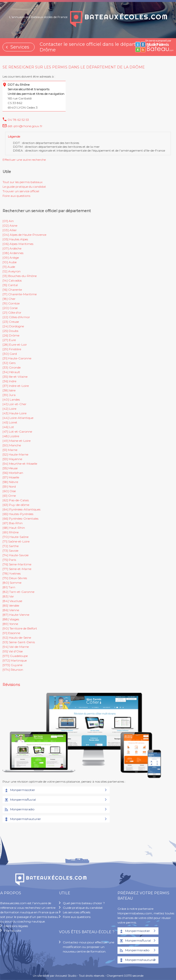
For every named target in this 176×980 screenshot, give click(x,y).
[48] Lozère (11, 436)
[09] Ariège (11, 258)
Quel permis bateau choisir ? (84, 903)
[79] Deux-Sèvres (15, 578)
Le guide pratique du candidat (24, 187)
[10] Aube (10, 262)
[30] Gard (10, 354)
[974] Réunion (13, 670)
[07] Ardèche (12, 248)
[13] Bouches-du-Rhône (20, 276)
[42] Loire (9, 409)
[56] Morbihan (13, 473)
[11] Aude (9, 267)
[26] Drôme (11, 335)
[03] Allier (10, 230)
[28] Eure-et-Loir (15, 345)
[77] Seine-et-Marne (17, 569)
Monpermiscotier (19, 790)
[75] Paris (9, 560)
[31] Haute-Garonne (17, 358)
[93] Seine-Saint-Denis (19, 642)
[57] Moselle (11, 477)
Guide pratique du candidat (83, 908)
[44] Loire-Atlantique (18, 418)
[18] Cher (9, 299)
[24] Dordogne (13, 326)
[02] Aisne (10, 225)
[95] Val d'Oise (13, 651)
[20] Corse (10, 308)
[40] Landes (11, 399)
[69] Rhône (11, 532)
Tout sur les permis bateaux (23, 182)
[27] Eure (9, 340)
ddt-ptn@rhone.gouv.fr (25, 126)
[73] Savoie (10, 551)
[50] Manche (12, 445)
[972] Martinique (15, 660)
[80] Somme (12, 583)
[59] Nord (9, 486)
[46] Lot (8, 427)
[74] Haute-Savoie (16, 555)
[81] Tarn (9, 587)
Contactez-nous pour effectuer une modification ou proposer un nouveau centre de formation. (89, 947)
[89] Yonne (10, 624)
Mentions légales (16, 926)
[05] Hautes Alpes (15, 239)
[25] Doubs (10, 331)
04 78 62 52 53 (18, 120)
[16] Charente (12, 290)
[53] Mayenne (12, 459)
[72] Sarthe (11, 546)
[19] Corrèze (11, 303)
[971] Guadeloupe (15, 656)
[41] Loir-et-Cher (14, 404)
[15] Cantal (10, 285)
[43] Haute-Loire (14, 413)
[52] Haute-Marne (15, 454)
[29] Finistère (12, 349)
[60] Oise (9, 491)
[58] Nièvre (10, 482)
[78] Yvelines (12, 573)
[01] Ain (8, 221)
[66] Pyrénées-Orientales (20, 518)
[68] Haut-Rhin (14, 528)
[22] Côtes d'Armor (16, 317)
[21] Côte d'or (12, 312)
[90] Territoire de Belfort (20, 628)
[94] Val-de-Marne (16, 647)
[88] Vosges (11, 619)
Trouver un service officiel (21, 191)
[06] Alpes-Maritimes (18, 244)
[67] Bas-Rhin (13, 523)
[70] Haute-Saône (16, 537)
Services (20, 47)
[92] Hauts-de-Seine (17, 638)
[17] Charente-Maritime (20, 294)
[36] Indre (9, 381)
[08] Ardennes (13, 253)
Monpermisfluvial (20, 800)
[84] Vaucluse (12, 601)
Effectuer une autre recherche (24, 160)
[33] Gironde (12, 367)
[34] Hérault (11, 372)
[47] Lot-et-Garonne (17, 432)
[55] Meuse (10, 468)
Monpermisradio (19, 810)
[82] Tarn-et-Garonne (18, 592)
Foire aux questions (16, 196)
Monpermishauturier (22, 819)
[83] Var (8, 596)
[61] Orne (9, 496)
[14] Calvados (12, 280)
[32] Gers (9, 363)
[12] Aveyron (12, 271)
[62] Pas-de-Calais (16, 500)
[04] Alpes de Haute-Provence (24, 235)
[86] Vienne (11, 610)
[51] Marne (10, 450)
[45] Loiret (10, 422)
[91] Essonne (11, 633)
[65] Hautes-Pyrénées (18, 514)
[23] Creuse (11, 322)
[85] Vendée (11, 605)
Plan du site (13, 931)
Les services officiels (77, 912)
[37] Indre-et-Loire (16, 386)
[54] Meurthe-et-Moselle (20, 464)
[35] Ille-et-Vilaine (15, 377)
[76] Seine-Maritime (17, 564)
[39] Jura (9, 395)
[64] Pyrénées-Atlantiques (21, 509)
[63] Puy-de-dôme (16, 505)
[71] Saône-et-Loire (16, 541)
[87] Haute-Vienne (16, 615)
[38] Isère (9, 390)
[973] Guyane (12, 665)
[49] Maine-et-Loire (17, 441)
